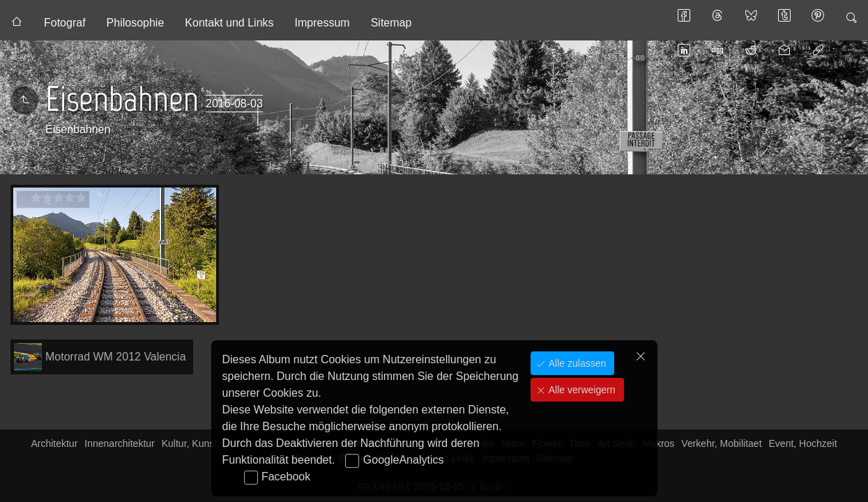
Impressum (322, 23)
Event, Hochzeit (803, 443)
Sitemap (391, 23)
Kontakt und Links (229, 23)
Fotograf (65, 23)
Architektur (54, 443)
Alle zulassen (576, 363)
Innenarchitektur (119, 443)
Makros (658, 443)
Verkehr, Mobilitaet (721, 443)
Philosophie (136, 23)
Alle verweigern (581, 390)
